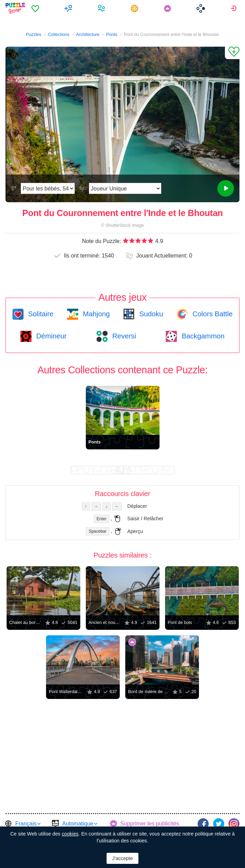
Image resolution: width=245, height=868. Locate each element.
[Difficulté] (48, 188)
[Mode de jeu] (125, 188)
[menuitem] (36, 8)
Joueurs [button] (102, 8)
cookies (70, 834)
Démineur (51, 336)
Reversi (123, 336)
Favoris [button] (36, 8)
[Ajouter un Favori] (232, 53)
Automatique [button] (78, 824)
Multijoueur (69, 8)
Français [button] (26, 824)
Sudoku (150, 314)
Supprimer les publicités (150, 824)
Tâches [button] (135, 8)
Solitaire (40, 314)
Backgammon (202, 336)
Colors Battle (212, 314)
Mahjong (95, 314)
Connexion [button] (234, 8)
